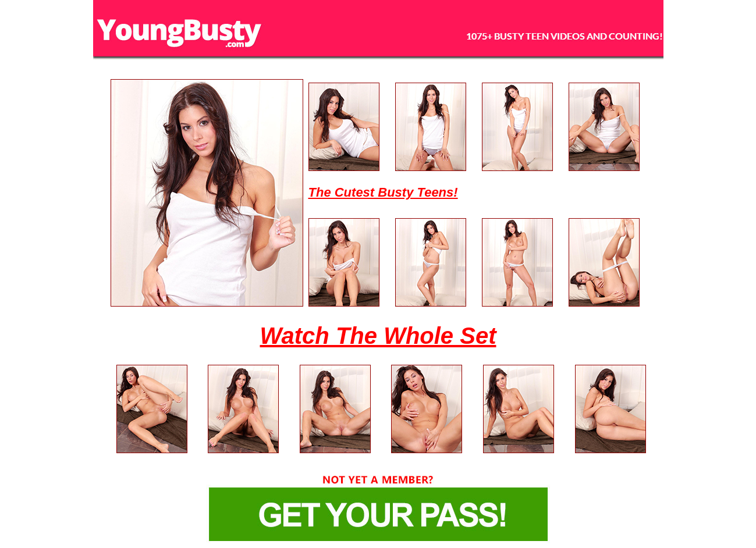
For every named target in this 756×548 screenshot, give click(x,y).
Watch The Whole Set (378, 336)
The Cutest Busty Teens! (383, 192)
